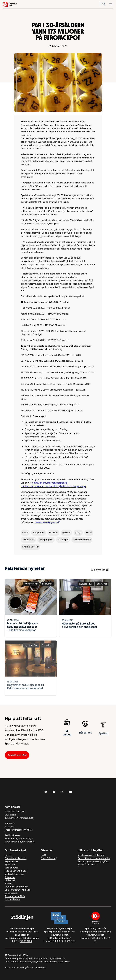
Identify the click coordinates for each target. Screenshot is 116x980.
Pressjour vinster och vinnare (19, 830)
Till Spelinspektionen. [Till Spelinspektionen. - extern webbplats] (59, 938)
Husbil (89, 533)
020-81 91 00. (26, 941)
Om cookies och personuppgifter (94, 858)
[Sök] (104, 4)
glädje (78, 533)
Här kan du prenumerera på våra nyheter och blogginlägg (53, 486)
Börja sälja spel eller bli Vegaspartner (16, 860)
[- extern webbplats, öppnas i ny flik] (46, 792)
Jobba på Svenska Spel (16, 871)
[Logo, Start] (10, 4)
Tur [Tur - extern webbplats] (43, 855)
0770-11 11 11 (10, 815)
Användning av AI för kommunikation (15, 898)
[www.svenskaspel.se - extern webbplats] (48, 522)
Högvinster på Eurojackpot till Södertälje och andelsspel (79, 628)
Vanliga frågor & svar (15, 874)
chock (25, 533)
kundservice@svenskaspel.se (19, 818)
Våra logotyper (12, 868)
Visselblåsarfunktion (87, 865)
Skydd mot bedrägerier (16, 887)
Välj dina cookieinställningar (91, 855)
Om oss (8, 855)
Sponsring (10, 877)
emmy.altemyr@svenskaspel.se (50, 483)
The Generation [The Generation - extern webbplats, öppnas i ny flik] (37, 968)
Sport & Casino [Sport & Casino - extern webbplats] (48, 858)
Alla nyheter (100, 570)
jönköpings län (46, 540)
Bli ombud (67, 735)
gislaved (66, 533)
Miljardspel (63, 540)
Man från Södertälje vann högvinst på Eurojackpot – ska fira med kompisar (23, 629)
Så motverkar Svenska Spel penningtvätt (18, 891)
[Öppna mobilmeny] (111, 4)
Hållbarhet (85, 736)
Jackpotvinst (28, 540)
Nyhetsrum (10, 865)
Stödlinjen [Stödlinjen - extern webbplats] (32, 938)
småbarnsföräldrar (82, 540)
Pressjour (9, 827)
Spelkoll (9, 884)
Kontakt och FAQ (17, 755)
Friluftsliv (53, 533)
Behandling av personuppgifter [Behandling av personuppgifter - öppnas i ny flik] (93, 861)
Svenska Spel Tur (31, 547)
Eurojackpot (39, 533)
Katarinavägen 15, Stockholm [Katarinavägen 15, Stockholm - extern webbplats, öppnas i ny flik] (19, 842)
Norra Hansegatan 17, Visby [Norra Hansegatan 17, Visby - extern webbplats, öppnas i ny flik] (18, 839)
